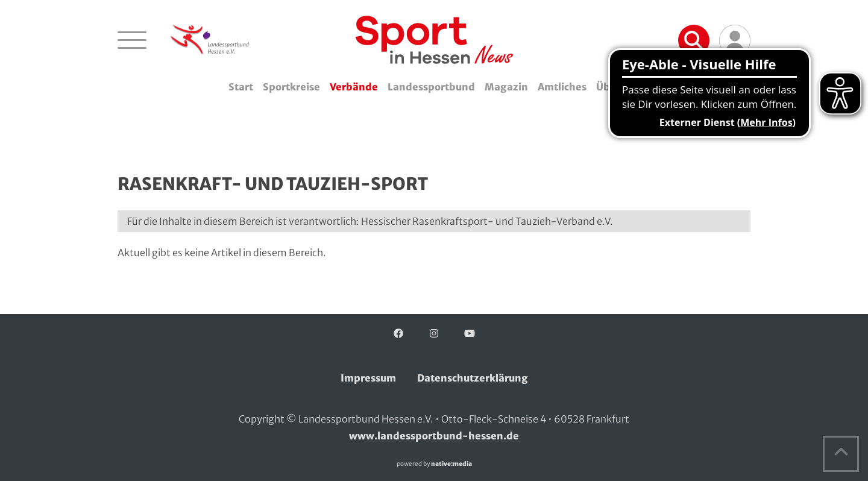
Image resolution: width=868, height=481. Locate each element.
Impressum (368, 378)
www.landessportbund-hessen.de (434, 436)
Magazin (506, 87)
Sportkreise (291, 87)
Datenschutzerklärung (473, 378)
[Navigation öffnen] (132, 40)
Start (241, 87)
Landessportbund (431, 87)
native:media (451, 464)
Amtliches (562, 87)
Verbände (354, 87)
